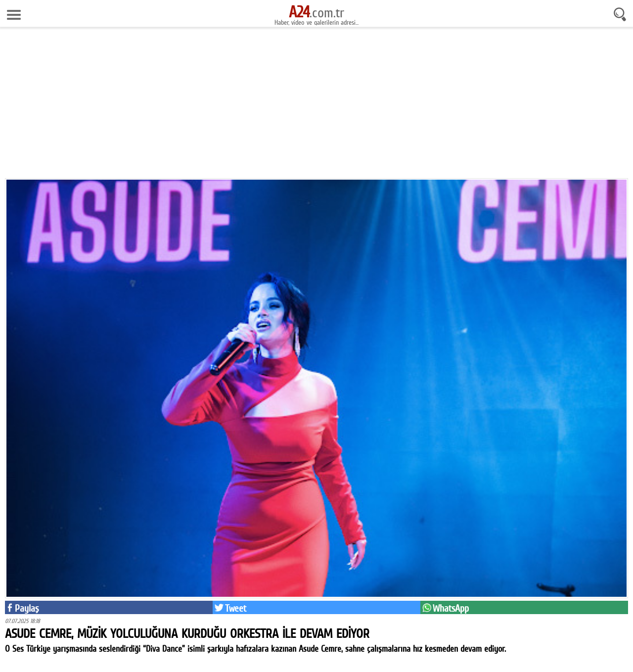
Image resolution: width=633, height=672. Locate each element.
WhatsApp (451, 608)
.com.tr (316, 12)
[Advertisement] (316, 106)
